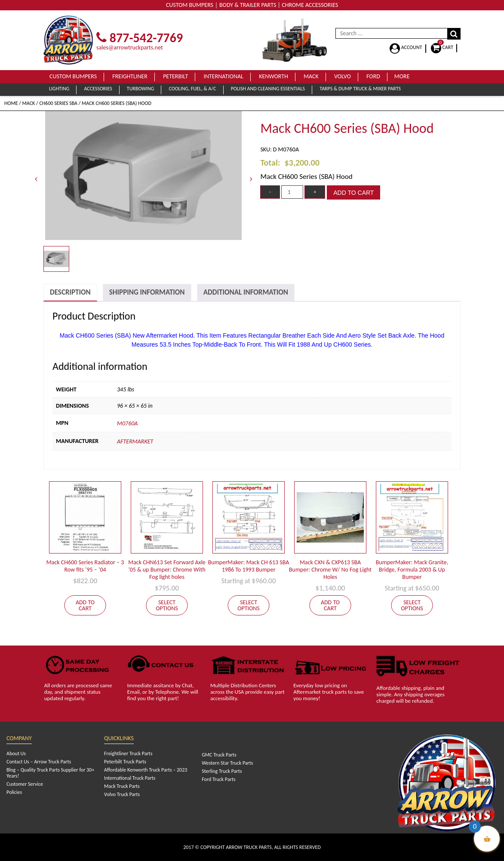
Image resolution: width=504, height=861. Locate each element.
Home (11, 103)
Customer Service (25, 784)
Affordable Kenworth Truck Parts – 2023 (146, 770)
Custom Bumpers (73, 76)
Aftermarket (135, 441)
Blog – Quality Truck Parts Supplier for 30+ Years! (50, 773)
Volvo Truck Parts (122, 794)
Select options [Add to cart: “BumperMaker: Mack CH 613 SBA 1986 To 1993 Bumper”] (249, 605)
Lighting (59, 89)
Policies (14, 792)
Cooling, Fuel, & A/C (192, 89)
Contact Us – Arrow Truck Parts (39, 762)
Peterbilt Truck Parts (125, 762)
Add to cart (353, 193)
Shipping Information (147, 292)
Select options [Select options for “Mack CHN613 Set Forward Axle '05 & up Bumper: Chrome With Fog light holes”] (167, 605)
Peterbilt (175, 76)
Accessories (98, 89)
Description (70, 292)
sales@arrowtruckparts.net (130, 48)
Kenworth (274, 76)
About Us (16, 753)
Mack (311, 76)
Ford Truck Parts (218, 779)
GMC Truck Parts (219, 755)
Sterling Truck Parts (222, 771)
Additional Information (246, 292)
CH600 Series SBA (58, 103)
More (402, 76)
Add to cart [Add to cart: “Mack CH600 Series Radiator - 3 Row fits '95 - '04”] (85, 605)
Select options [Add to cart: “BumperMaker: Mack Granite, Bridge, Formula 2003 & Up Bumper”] (412, 605)
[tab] (70, 293)
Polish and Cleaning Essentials (268, 89)
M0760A (127, 423)
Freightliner (130, 76)
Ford (373, 76)
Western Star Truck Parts (227, 763)
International (223, 76)
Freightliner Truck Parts (128, 753)
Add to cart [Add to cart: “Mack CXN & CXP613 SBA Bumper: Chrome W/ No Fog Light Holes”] (330, 605)
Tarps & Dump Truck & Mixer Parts (360, 89)
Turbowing (140, 89)
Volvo (343, 76)
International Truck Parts (130, 778)
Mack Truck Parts (122, 786)
